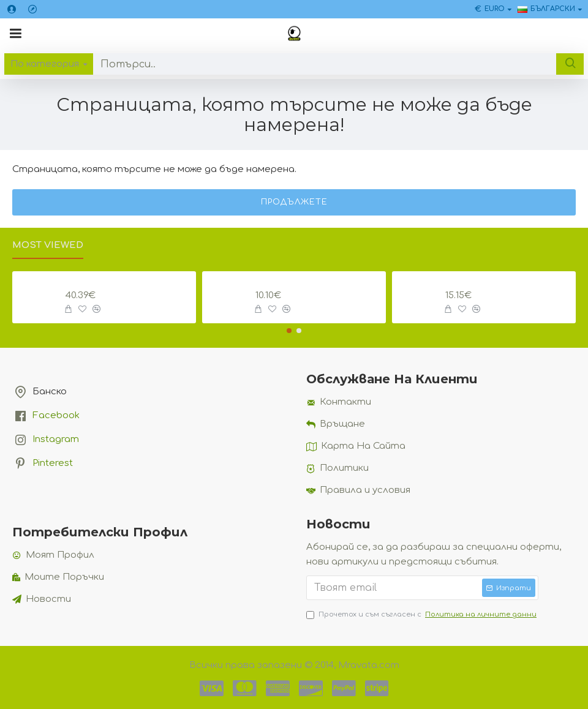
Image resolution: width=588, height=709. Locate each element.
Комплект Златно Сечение (129, 281)
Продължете (294, 202)
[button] (289, 331)
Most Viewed (48, 245)
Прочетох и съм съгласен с (422, 615)
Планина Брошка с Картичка (319, 281)
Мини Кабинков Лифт (506, 281)
